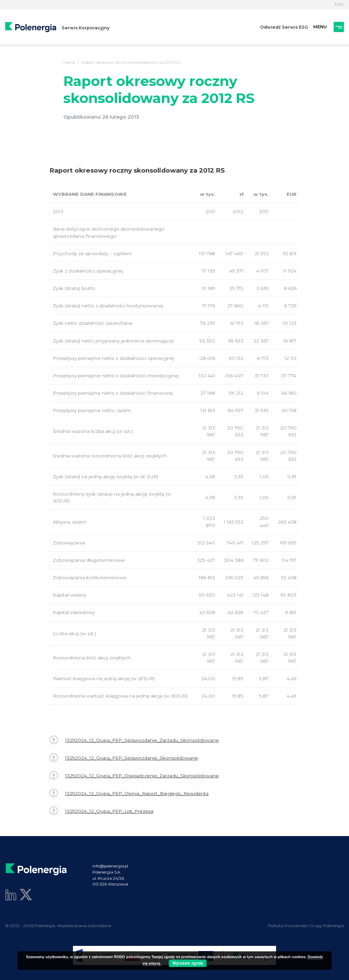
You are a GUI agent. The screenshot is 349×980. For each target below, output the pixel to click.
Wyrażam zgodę (188, 963)
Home (69, 62)
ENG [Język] (339, 4)
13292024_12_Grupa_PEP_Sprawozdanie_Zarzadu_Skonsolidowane (134, 740)
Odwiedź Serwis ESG (284, 27)
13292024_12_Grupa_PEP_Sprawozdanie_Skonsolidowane (124, 758)
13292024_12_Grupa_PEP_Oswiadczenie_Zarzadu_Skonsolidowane (134, 776)
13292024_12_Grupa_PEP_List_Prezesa (101, 811)
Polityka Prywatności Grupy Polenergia (306, 926)
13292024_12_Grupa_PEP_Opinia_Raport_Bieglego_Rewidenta (129, 793)
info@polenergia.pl (110, 866)
